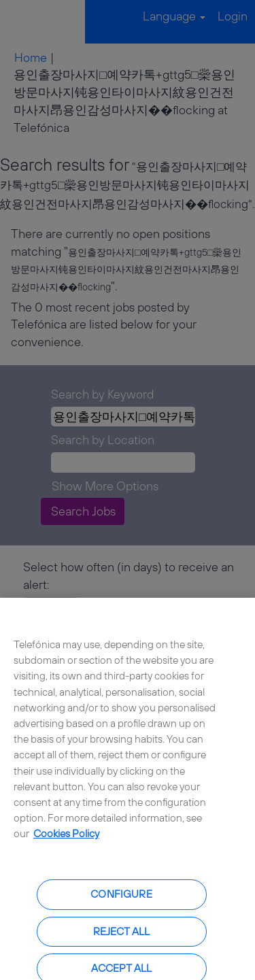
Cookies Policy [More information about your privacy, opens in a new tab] (66, 838)
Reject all (122, 935)
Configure (121, 898)
